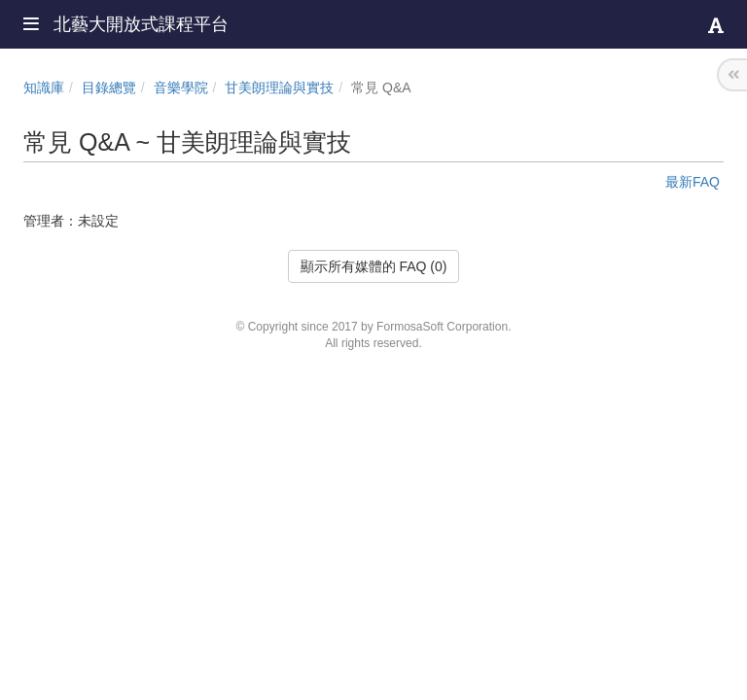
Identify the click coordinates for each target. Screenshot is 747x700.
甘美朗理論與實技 (279, 87)
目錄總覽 (109, 87)
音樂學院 (181, 87)
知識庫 (44, 87)
